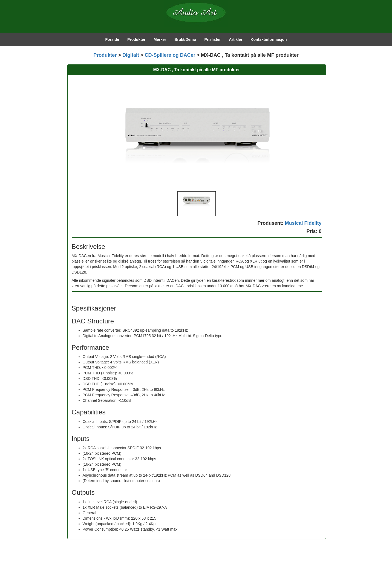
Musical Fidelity (303, 223)
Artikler (236, 39)
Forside (112, 39)
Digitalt (131, 55)
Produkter (136, 39)
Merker (160, 39)
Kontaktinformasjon (269, 39)
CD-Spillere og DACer (170, 55)
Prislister (212, 39)
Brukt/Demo (185, 39)
